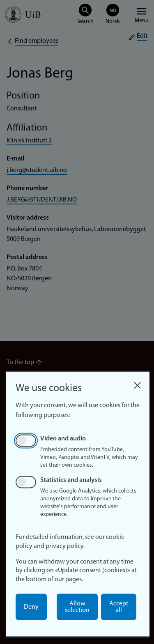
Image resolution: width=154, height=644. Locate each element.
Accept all (119, 607)
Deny (31, 607)
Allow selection (77, 607)
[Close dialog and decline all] (137, 383)
